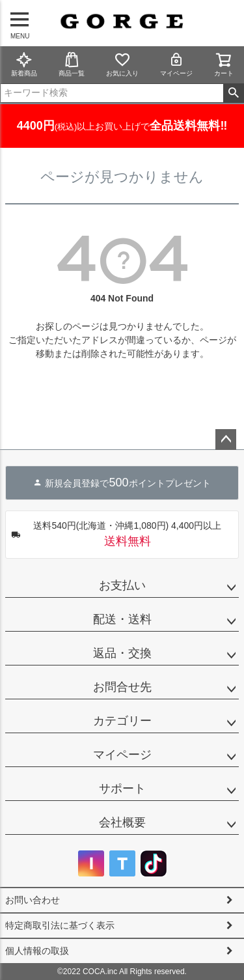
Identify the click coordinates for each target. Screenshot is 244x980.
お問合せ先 (122, 687)
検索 (233, 93)
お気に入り (122, 64)
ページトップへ (226, 440)
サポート (122, 789)
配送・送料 (122, 619)
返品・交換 (122, 653)
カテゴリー (122, 721)
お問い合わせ (33, 900)
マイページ (176, 64)
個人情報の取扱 (37, 951)
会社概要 (122, 822)
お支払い (122, 585)
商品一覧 (72, 64)
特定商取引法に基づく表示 (60, 925)
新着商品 (24, 64)
